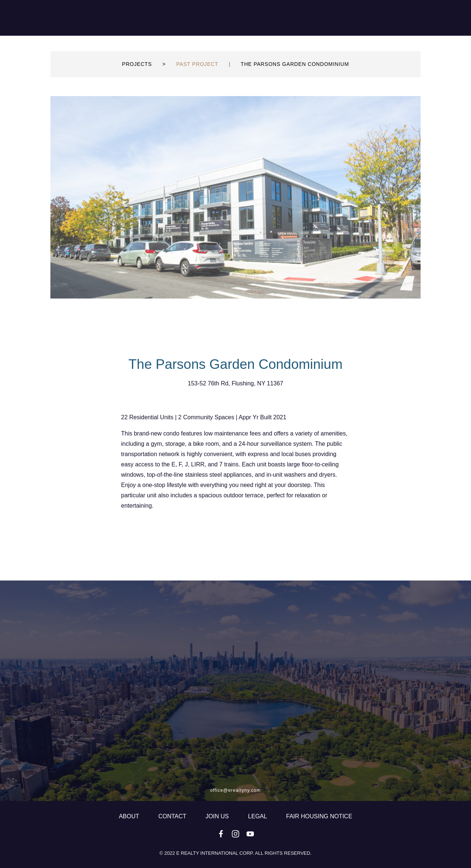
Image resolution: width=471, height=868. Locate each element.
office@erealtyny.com (235, 790)
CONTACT (173, 816)
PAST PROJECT (197, 82)
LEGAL (258, 816)
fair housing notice (319, 816)
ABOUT (130, 816)
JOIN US (218, 816)
